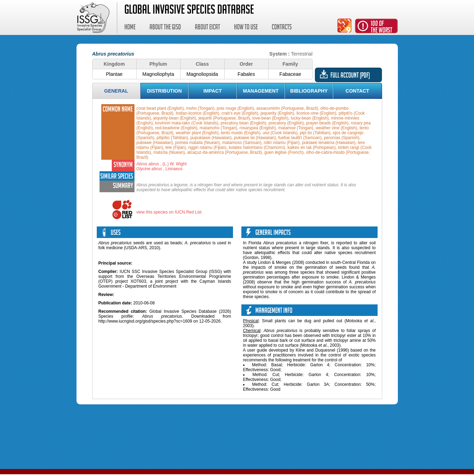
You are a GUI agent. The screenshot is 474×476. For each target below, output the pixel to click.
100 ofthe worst (381, 28)
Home (130, 28)
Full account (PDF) (350, 76)
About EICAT (207, 28)
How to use (246, 28)
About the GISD (165, 28)
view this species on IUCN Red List (169, 212)
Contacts (282, 28)
